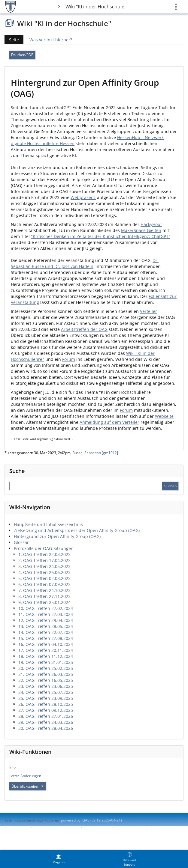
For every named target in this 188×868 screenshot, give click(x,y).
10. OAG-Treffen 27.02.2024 (46, 608)
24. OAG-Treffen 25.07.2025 (46, 692)
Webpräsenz (83, 197)
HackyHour (151, 224)
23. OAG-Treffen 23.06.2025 (46, 686)
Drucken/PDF (22, 55)
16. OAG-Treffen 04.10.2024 (46, 644)
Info (12, 767)
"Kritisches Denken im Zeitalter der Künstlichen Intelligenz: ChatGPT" (101, 236)
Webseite (164, 416)
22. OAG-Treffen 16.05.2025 (46, 680)
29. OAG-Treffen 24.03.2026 (46, 722)
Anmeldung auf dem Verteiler (109, 422)
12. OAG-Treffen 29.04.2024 (46, 620)
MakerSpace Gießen (141, 230)
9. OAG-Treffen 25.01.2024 (44, 602)
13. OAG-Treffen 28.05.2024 (46, 626)
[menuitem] (59, 859)
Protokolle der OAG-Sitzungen (44, 548)
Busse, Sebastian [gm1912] (95, 453)
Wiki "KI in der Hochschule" (95, 7)
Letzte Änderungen (25, 776)
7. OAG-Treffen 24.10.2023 (44, 590)
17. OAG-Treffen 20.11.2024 (46, 650)
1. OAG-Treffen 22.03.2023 (44, 554)
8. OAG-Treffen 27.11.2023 (44, 596)
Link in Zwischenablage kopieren (32, 820)
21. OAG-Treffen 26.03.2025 (46, 674)
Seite (12, 40)
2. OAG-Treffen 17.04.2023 (44, 560)
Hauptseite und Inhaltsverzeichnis (48, 524)
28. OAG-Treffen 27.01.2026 (46, 716)
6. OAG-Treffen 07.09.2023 (44, 584)
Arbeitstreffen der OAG (84, 329)
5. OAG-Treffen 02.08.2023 (44, 578)
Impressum (18, 827)
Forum (69, 359)
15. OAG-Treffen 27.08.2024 (46, 638)
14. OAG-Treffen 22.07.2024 (46, 632)
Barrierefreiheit (97, 827)
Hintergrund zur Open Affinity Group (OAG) (57, 536)
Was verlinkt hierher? (51, 40)
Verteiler (149, 311)
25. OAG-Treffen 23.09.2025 (46, 698)
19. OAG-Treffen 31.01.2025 (46, 662)
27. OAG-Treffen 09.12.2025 (46, 710)
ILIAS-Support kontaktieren (56, 827)
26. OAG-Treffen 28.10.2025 (46, 704)
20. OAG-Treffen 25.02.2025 (46, 668)
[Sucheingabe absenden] (170, 486)
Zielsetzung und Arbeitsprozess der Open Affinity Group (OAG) (77, 530)
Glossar (21, 542)
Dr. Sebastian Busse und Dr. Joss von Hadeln (85, 263)
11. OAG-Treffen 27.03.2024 (46, 614)
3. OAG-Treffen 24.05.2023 (44, 566)
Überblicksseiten (27, 786)
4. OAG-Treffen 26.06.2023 (44, 572)
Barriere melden (129, 827)
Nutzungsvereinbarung (24, 832)
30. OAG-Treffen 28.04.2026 (46, 728)
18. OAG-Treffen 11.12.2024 (46, 656)
